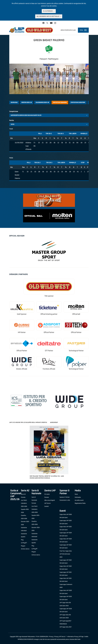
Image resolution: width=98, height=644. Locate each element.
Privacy (51, 637)
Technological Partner (76, 351)
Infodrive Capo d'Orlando (28, 146)
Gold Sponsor (22, 314)
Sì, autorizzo (48, 11)
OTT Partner (49, 351)
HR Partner (22, 332)
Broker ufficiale (22, 369)
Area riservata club (68, 30)
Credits (86, 637)
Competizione (14, 111)
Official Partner (49, 332)
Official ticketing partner (49, 314)
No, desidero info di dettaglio (48, 16)
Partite (12, 120)
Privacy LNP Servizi (60, 637)
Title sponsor (49, 296)
